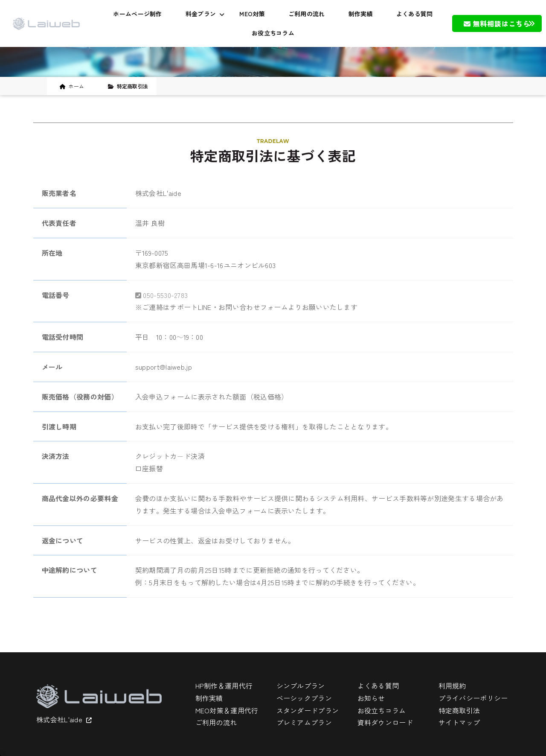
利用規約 (452, 686)
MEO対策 (252, 14)
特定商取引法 (459, 710)
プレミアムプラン (304, 722)
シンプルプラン (301, 686)
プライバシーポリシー (473, 698)
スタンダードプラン (308, 710)
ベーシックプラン (304, 698)
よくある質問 (415, 14)
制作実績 (361, 14)
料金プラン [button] (205, 14)
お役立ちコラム (273, 33)
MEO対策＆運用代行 (227, 710)
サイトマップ (459, 722)
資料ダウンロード (385, 722)
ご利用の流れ (307, 14)
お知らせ (371, 698)
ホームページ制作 (137, 14)
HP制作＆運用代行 (224, 686)
